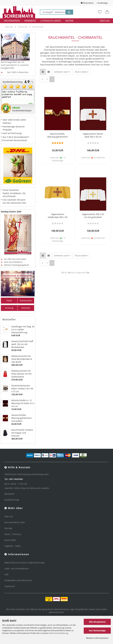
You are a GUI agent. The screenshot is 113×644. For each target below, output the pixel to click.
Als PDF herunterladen (14, 259)
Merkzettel (9, 494)
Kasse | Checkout (13, 534)
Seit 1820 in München (15, 72)
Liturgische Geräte (51, 21)
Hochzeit (26, 308)
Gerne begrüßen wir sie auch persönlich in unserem (15, 64)
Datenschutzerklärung (58, 633)
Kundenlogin (102, 3)
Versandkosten (82, 609)
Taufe (9, 301)
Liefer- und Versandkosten (17, 569)
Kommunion (26, 301)
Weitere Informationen (97, 638)
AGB (6, 574)
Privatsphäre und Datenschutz (18, 580)
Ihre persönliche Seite (15, 522)
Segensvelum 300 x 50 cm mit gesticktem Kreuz (93, 216)
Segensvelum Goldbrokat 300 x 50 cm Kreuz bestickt (58, 216)
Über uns (104, 21)
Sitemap (8, 528)
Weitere (69, 21)
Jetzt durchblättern (12, 262)
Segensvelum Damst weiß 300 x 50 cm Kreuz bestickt (93, 136)
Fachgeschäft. (8, 68)
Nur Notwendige (97, 630)
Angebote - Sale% (13, 546)
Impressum (10, 586)
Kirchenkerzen (12, 21)
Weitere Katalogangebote (15, 265)
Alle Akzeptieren (97, 622)
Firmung (9, 308)
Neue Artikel (10, 540)
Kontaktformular (12, 500)
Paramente (30, 21)
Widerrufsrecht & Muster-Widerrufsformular (24, 563)
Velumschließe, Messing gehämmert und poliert (58, 136)
